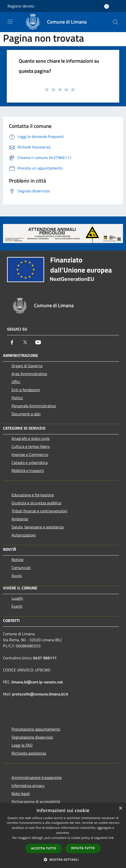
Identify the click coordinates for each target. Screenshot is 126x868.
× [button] (120, 808)
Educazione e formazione (33, 495)
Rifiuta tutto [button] (83, 848)
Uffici (16, 382)
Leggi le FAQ (22, 745)
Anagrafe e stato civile (31, 438)
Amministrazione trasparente (37, 777)
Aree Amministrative (29, 374)
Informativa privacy (28, 785)
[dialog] (63, 836)
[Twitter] (25, 342)
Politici (17, 398)
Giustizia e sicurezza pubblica (36, 503)
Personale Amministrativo (34, 406)
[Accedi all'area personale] (107, 6)
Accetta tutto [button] (44, 848)
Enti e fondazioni (26, 390)
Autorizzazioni (24, 535)
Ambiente (20, 519)
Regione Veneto (21, 6)
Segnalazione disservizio (32, 737)
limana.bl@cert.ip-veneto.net (37, 682)
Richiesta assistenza (29, 753)
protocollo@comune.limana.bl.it (40, 694)
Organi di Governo (27, 366)
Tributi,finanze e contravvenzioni (39, 511)
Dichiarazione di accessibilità (36, 802)
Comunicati (21, 568)
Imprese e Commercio (30, 454)
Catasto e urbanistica (30, 462)
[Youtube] (38, 342)
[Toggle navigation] (10, 22)
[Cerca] (115, 22)
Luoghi (17, 598)
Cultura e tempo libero (31, 446)
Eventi (17, 606)
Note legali (21, 794)
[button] (63, 859)
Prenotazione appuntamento (36, 729)
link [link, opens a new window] (111, 838)
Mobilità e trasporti (28, 470)
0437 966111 (45, 658)
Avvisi (17, 576)
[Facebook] (12, 342)
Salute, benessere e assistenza (38, 527)
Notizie (18, 560)
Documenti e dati (26, 414)
